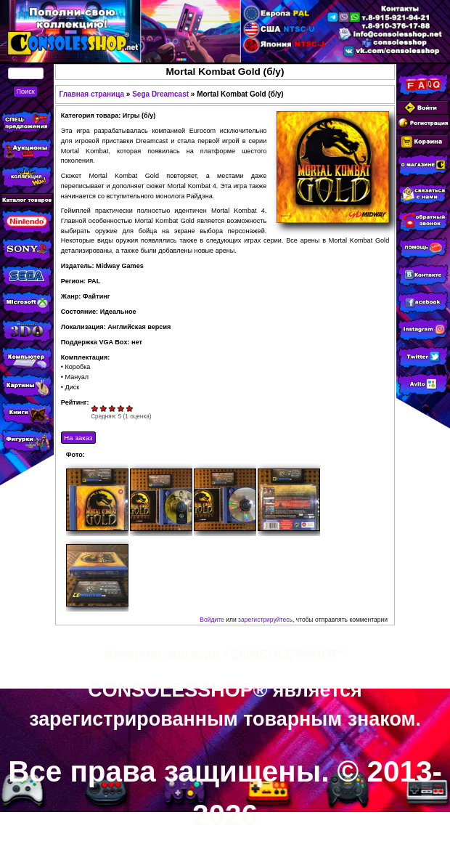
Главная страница (91, 94)
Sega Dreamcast (160, 94)
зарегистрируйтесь (265, 620)
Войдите (212, 620)
